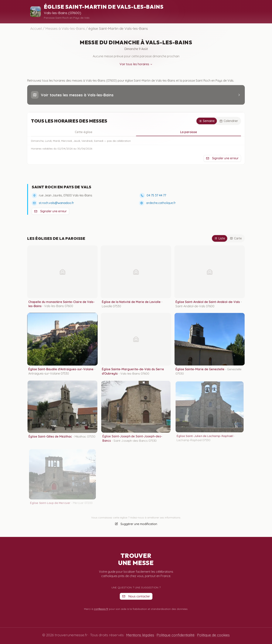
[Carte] (236, 238)
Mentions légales (140, 635)
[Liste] (220, 238)
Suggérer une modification (136, 526)
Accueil (36, 28)
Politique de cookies (213, 635)
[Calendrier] (229, 121)
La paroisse (189, 133)
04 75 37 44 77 (156, 195)
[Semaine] (207, 121)
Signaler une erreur (222, 158)
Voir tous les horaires (136, 65)
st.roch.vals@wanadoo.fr (55, 203)
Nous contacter (136, 596)
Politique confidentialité (176, 635)
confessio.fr (101, 609)
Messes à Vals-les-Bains (65, 28)
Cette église (84, 132)
